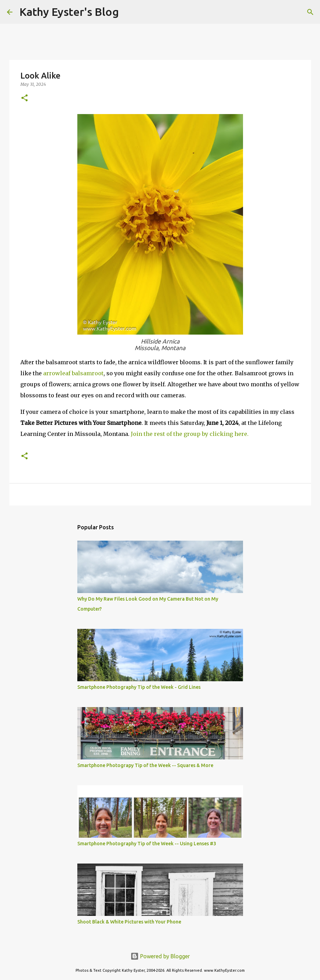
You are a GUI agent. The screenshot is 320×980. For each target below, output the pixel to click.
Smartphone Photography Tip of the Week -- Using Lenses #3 (147, 844)
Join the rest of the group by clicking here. (190, 434)
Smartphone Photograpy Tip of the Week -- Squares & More (145, 765)
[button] (25, 98)
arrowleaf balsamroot (73, 373)
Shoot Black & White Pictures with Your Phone (129, 922)
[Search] (128, 12)
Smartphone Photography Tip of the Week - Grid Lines (139, 687)
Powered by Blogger (160, 956)
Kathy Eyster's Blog (69, 12)
